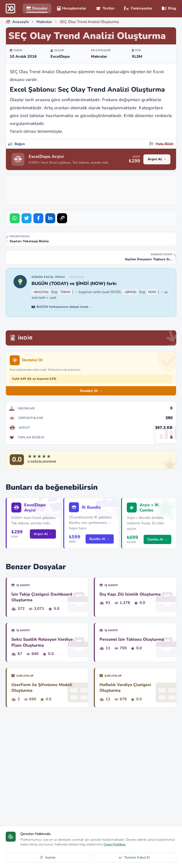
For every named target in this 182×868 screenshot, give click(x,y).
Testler (105, 8)
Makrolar (99, 57)
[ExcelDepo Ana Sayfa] (10, 9)
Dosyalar (37, 8)
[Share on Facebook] (38, 218)
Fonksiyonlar (138, 8)
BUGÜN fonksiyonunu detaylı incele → (62, 307)
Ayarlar (48, 857)
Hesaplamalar (72, 8)
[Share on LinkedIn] (50, 218)
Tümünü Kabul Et (134, 857)
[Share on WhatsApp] (15, 218)
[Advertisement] (95, 189)
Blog (169, 8)
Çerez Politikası (115, 844)
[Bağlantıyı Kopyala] (62, 218)
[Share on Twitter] (27, 218)
